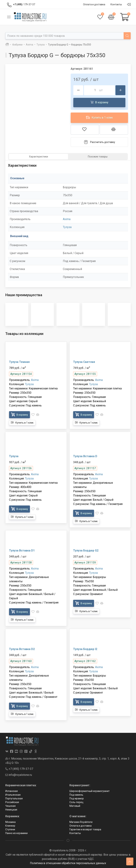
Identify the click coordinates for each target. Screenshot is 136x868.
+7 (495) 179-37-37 (19, 769)
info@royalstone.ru (19, 775)
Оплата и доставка (80, 826)
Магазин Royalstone (81, 822)
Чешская (10, 806)
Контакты (75, 833)
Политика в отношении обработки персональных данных (68, 863)
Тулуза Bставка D (85, 456)
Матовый (75, 806)
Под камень (76, 795)
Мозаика (10, 822)
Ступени (10, 829)
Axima (67, 219)
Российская (12, 802)
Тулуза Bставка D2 (22, 649)
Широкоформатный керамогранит (90, 791)
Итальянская (13, 795)
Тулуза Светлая (84, 362)
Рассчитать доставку (99, 142)
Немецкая (11, 810)
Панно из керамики (16, 833)
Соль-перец (76, 802)
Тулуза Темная (19, 362)
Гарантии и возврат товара (85, 829)
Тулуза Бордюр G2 (86, 551)
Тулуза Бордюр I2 (85, 649)
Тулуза (67, 227)
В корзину (99, 102)
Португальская (14, 798)
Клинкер (10, 826)
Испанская (12, 791)
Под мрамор (77, 798)
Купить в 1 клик (99, 117)
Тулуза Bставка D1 (22, 551)
